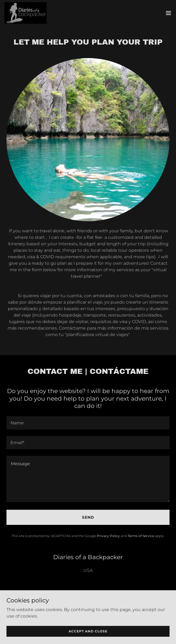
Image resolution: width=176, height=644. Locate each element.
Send (88, 517)
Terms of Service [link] (141, 536)
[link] (26, 13)
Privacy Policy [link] (108, 536)
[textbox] (88, 423)
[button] (168, 13)
